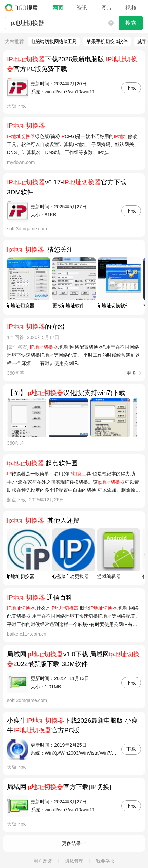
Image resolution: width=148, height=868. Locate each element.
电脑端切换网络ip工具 (54, 41)
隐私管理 (74, 861)
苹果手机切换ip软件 (107, 41)
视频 (131, 8)
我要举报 (105, 861)
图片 (107, 8)
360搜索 (23, 8)
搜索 (131, 23)
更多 (131, 373)
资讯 (82, 8)
